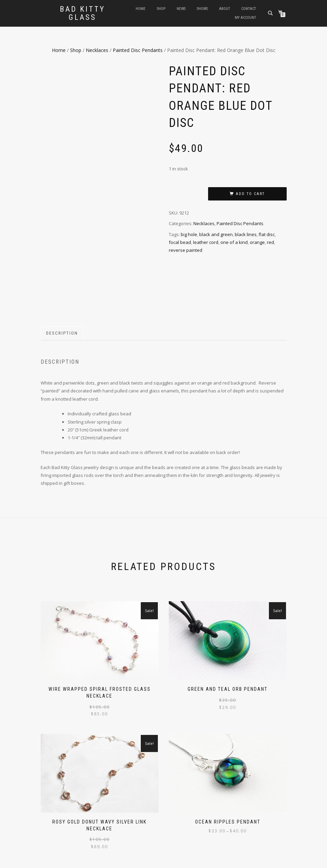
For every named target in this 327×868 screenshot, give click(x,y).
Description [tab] (62, 290)
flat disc (267, 234)
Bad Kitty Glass (83, 13)
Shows (202, 9)
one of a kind (234, 242)
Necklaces (97, 50)
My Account (245, 18)
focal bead (180, 242)
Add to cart (250, 194)
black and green (216, 234)
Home (141, 9)
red (270, 242)
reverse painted (186, 250)
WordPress (86, 862)
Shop (161, 9)
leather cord (206, 242)
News (181, 9)
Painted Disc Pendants (138, 50)
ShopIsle (49, 862)
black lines (246, 234)
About (224, 9)
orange (257, 242)
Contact (249, 9)
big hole (189, 234)
